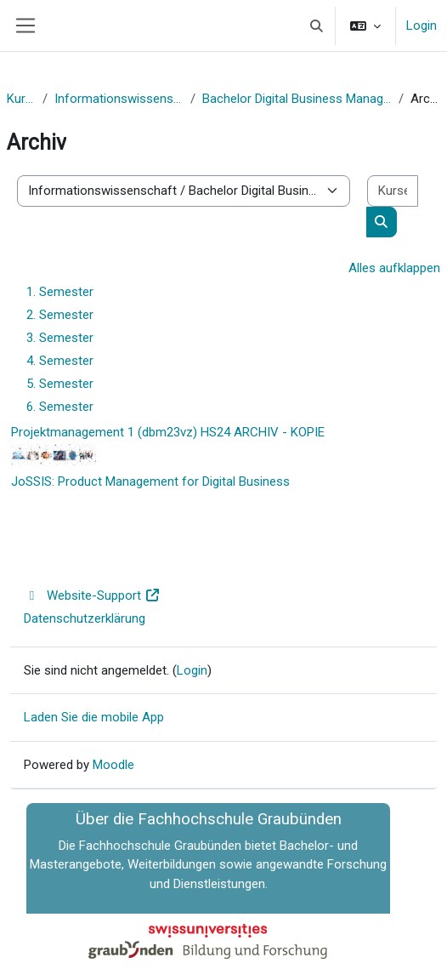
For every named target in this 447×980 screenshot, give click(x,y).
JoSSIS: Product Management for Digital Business (150, 481)
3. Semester (60, 338)
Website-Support (92, 595)
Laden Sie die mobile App (94, 717)
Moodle (113, 765)
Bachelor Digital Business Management (297, 99)
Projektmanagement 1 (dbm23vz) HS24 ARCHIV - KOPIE (168, 432)
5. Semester (60, 384)
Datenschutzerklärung (85, 618)
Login (422, 26)
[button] (317, 26)
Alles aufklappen (394, 268)
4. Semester (60, 361)
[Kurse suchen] (393, 191)
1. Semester (60, 292)
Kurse (21, 99)
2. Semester (60, 315)
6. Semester (60, 407)
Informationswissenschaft (119, 99)
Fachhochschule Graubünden (160, 846)
